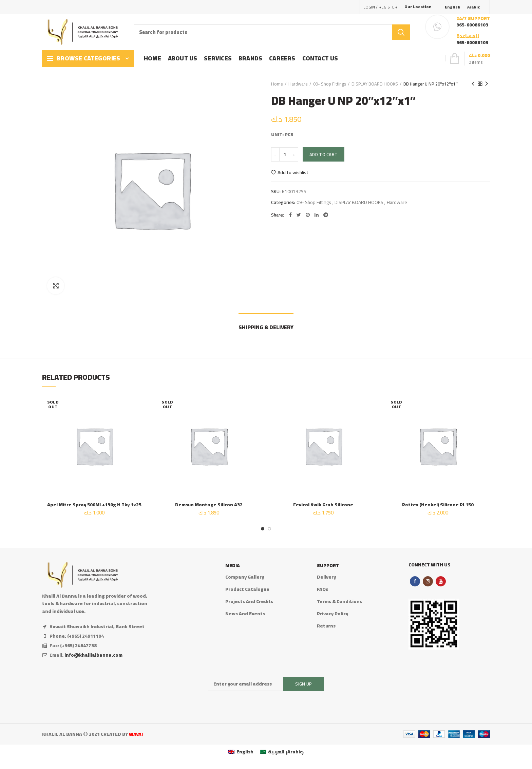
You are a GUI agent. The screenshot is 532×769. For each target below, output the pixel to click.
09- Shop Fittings (330, 84)
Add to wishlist (293, 172)
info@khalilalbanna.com (93, 655)
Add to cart (324, 154)
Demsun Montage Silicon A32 (209, 505)
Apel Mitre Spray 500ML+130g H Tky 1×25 (94, 505)
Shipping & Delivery (266, 327)
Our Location (418, 7)
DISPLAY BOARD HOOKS (375, 84)
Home (277, 84)
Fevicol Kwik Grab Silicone (323, 505)
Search (401, 32)
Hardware (298, 84)
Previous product (473, 84)
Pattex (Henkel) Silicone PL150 (438, 505)
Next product (487, 84)
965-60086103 (472, 25)
